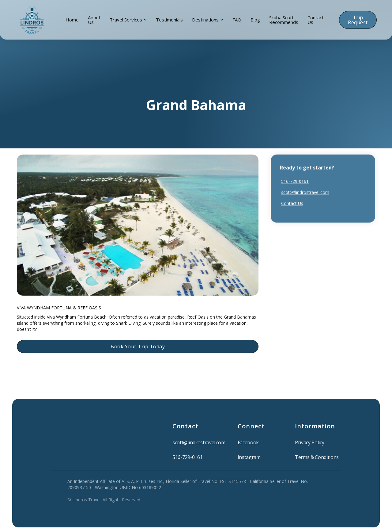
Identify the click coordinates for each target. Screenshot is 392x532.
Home (72, 20)
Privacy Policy (310, 442)
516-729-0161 (295, 181)
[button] (128, 20)
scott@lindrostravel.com (305, 192)
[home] (32, 20)
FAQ (237, 20)
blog (255, 20)
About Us (94, 20)
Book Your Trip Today (138, 346)
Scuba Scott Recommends (284, 20)
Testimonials (169, 20)
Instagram (249, 457)
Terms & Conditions (317, 457)
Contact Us (316, 20)
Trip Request (358, 20)
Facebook (248, 442)
